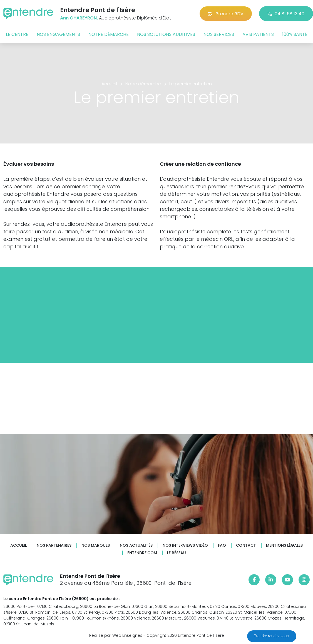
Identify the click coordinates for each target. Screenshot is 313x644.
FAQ (222, 545)
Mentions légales (284, 545)
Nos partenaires (54, 545)
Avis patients (258, 34)
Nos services (219, 34)
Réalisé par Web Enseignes (116, 635)
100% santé (295, 34)
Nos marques (96, 545)
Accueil (18, 545)
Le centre (17, 34)
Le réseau (177, 553)
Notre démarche (109, 34)
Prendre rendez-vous (272, 636)
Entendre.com (142, 553)
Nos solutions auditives (166, 34)
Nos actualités (136, 545)
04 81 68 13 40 (286, 14)
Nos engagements (58, 34)
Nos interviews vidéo (185, 545)
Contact (246, 545)
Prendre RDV (226, 14)
